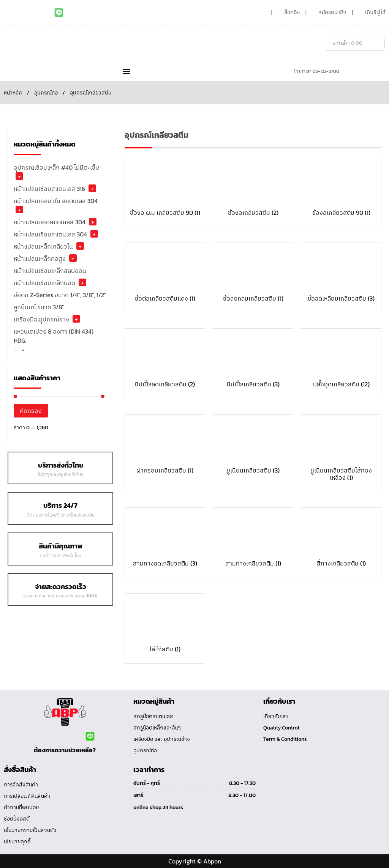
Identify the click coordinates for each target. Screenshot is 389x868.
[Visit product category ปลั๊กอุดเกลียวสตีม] (341, 362)
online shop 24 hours (158, 807)
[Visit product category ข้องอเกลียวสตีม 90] (341, 190)
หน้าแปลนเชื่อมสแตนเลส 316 (49, 189)
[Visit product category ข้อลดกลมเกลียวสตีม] (253, 276)
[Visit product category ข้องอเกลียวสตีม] (253, 190)
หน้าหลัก (13, 93)
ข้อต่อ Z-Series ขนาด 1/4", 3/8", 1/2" (60, 295)
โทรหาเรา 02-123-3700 (317, 71)
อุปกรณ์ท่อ (46, 93)
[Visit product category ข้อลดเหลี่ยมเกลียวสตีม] (341, 276)
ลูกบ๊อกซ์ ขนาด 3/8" (39, 307)
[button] (126, 71)
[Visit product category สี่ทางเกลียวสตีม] (341, 541)
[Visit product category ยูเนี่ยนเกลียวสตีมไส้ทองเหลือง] (341, 451)
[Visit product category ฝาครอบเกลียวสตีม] (165, 448)
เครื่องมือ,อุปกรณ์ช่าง (41, 319)
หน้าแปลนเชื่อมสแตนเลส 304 (50, 234)
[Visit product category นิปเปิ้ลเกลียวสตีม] (253, 362)
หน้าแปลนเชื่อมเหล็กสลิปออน (50, 271)
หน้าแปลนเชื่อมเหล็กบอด (44, 283)
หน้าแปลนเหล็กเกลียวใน (43, 246)
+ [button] (19, 176)
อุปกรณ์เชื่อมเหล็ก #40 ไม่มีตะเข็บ (56, 167)
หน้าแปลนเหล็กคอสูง (40, 258)
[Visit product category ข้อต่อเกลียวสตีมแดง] (165, 276)
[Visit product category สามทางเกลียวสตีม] (253, 541)
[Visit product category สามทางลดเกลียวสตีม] (165, 541)
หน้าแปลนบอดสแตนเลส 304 (50, 222)
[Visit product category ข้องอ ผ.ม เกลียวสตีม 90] (165, 190)
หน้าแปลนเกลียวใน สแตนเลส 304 (56, 201)
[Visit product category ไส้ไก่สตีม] (165, 627)
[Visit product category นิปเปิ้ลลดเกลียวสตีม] (165, 362)
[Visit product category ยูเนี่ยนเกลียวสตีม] (253, 448)
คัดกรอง (31, 411)
